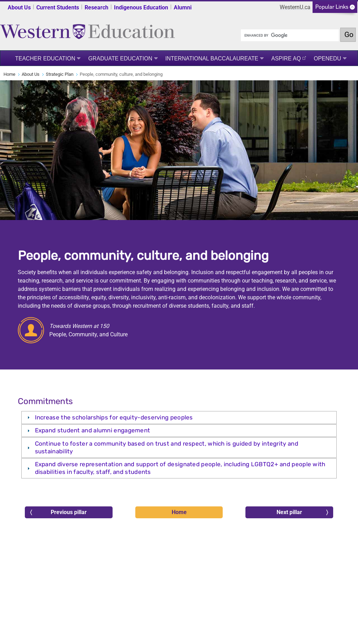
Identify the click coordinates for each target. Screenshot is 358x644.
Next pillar (302, 512)
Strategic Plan (60, 74)
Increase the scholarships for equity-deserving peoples (114, 417)
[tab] (179, 418)
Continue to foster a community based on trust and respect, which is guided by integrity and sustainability (167, 447)
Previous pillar (58, 512)
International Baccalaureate (212, 58)
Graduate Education (120, 58)
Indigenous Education (141, 8)
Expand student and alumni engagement (93, 430)
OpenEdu (327, 58)
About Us (19, 8)
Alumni (183, 8)
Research (96, 8)
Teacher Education (45, 58)
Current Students (58, 8)
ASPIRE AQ (286, 58)
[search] (290, 35)
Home (9, 74)
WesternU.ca (295, 7)
